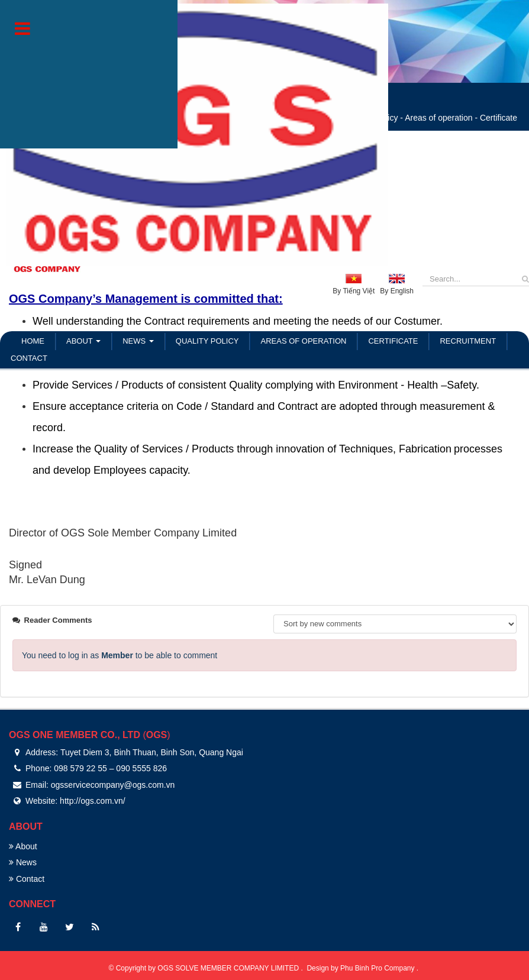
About (23, 846)
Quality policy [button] (207, 341)
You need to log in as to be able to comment (120, 655)
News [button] (138, 343)
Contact (27, 879)
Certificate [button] (393, 341)
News (23, 862)
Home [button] (33, 341)
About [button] (83, 343)
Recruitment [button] (468, 341)
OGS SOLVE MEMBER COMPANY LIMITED (229, 968)
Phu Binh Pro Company (378, 968)
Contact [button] (29, 358)
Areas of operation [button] (303, 341)
